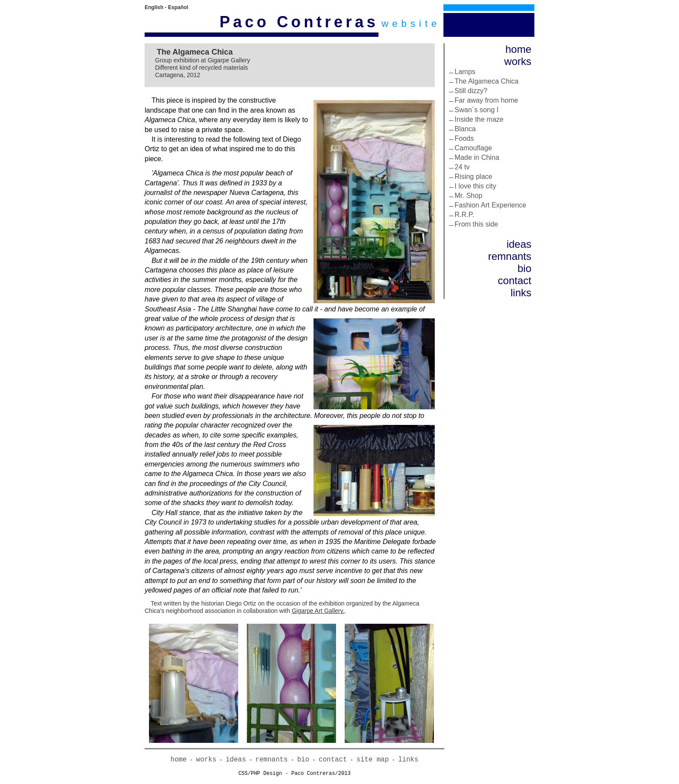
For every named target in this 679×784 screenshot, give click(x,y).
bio (524, 268)
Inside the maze (479, 119)
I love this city (475, 186)
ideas (519, 244)
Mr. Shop (469, 196)
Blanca (465, 129)
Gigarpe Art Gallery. (318, 611)
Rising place (474, 177)
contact (515, 280)
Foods (464, 138)
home (518, 49)
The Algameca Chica (487, 81)
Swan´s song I (477, 110)
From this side (476, 224)
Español (178, 7)
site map (373, 760)
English (154, 7)
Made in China (477, 157)
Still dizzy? (471, 91)
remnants (510, 256)
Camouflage (473, 148)
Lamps (465, 72)
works (518, 61)
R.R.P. (464, 215)
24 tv (462, 167)
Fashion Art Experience (490, 205)
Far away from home (487, 100)
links (521, 293)
